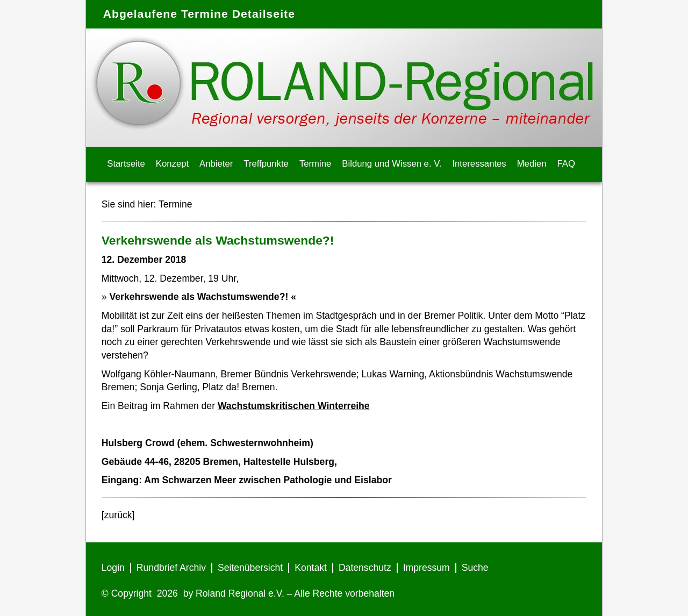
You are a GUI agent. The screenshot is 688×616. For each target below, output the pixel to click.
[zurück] (118, 515)
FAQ (566, 164)
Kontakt (311, 568)
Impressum (427, 568)
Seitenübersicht (250, 568)
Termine (315, 164)
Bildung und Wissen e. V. (392, 164)
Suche (475, 568)
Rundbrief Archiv (171, 568)
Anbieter (216, 164)
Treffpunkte (266, 164)
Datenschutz (365, 568)
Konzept (172, 164)
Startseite (126, 164)
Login (113, 568)
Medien (532, 164)
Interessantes (479, 164)
